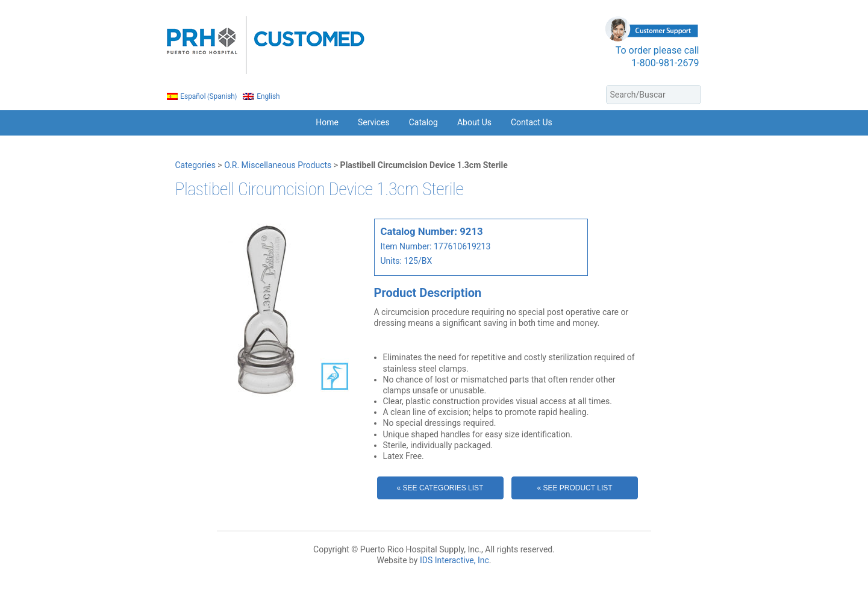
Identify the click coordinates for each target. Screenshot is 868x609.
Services (374, 122)
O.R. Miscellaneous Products (278, 165)
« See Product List (574, 488)
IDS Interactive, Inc (454, 560)
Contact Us (532, 122)
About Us (474, 122)
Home (327, 122)
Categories (195, 165)
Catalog (423, 122)
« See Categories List (440, 488)
